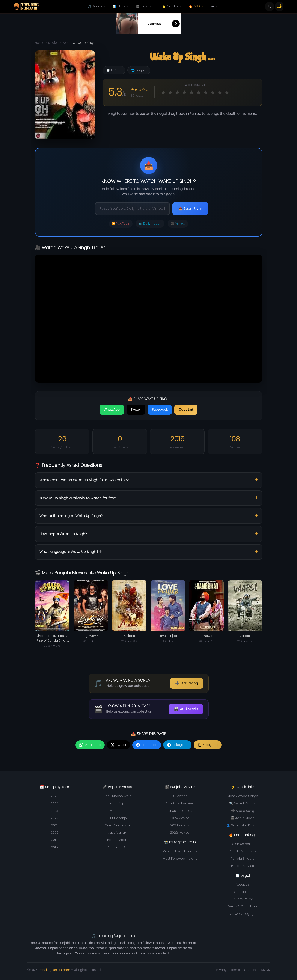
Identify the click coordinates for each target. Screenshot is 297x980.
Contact (250, 970)
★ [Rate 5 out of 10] (191, 92)
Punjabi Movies (243, 866)
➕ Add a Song (243, 811)
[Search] (270, 6)
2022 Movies (180, 833)
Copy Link (186, 410)
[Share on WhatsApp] (90, 745)
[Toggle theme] (279, 6)
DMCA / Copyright (243, 914)
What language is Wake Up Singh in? (71, 552)
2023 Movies (180, 825)
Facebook (160, 410)
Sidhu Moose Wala (117, 796)
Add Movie (186, 709)
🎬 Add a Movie (243, 818)
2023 (54, 811)
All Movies (180, 796)
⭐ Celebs (172, 6)
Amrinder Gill (117, 847)
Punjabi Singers (243, 859)
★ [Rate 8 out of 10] (213, 92)
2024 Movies (180, 818)
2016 (66, 43)
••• (214, 6)
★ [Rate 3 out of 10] (177, 92)
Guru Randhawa (117, 825)
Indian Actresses (243, 844)
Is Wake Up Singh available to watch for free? (78, 498)
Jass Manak (117, 833)
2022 (54, 818)
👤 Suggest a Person (243, 825)
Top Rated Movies (180, 803)
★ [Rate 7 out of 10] (206, 92)
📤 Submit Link (190, 209)
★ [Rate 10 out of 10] (227, 92)
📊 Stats (121, 6)
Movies (53, 43)
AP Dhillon (117, 811)
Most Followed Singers (180, 851)
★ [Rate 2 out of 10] (170, 92)
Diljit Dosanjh (117, 818)
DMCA (265, 970)
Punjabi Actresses (243, 851)
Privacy (221, 970)
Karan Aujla (117, 803)
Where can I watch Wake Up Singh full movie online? (84, 480)
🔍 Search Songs (243, 803)
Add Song (187, 683)
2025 (54, 796)
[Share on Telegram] (177, 745)
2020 (54, 833)
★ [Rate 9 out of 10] (220, 92)
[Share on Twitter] (118, 745)
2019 (54, 840)
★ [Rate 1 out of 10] (163, 92)
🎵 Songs (97, 6)
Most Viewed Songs (243, 796)
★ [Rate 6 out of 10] (199, 92)
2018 (54, 847)
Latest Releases (180, 811)
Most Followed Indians (180, 859)
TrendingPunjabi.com (54, 970)
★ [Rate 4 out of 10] (184, 92)
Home (40, 43)
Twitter (136, 410)
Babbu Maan (117, 840)
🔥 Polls (196, 6)
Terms (235, 970)
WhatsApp (112, 410)
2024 (54, 803)
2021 (54, 825)
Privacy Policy (243, 899)
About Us (243, 884)
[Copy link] (208, 745)
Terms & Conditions (243, 906)
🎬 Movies (146, 6)
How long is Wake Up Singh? (63, 534)
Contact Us (243, 892)
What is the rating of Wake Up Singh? (71, 516)
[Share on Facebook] (147, 745)
